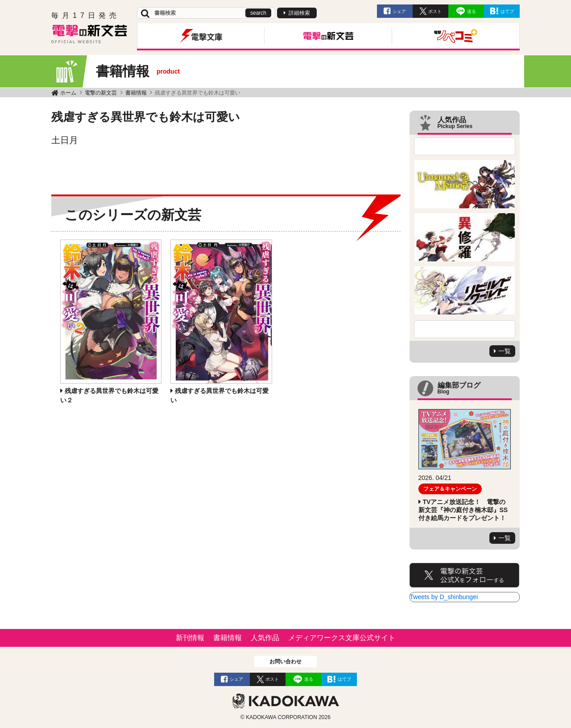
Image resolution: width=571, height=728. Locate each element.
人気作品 (265, 638)
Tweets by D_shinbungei (444, 597)
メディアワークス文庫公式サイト (342, 638)
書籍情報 (136, 93)
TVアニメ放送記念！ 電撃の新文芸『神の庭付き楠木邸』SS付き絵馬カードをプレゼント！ (463, 510)
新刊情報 (190, 638)
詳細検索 (299, 13)
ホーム (68, 93)
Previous (465, 146)
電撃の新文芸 (101, 93)
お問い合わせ (285, 662)
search (258, 13)
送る (472, 11)
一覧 (505, 351)
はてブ (507, 11)
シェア (399, 11)
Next (465, 329)
